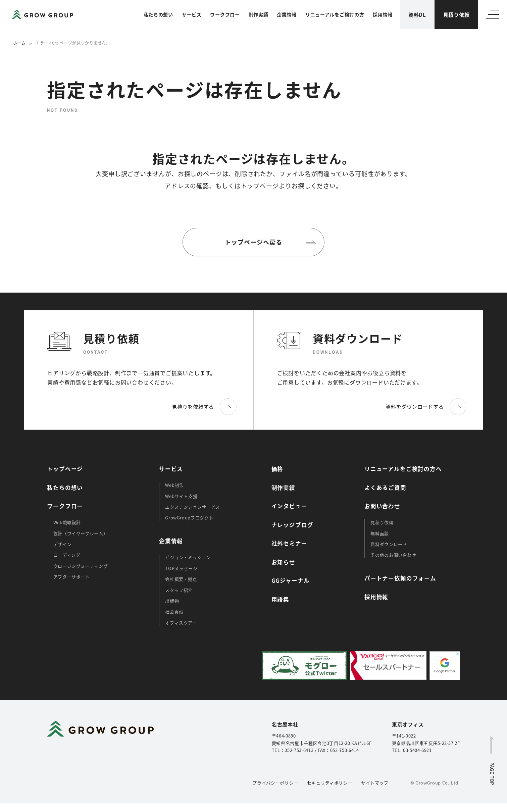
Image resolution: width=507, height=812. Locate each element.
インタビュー (289, 506)
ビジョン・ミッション (188, 557)
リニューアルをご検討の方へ (403, 469)
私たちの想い (158, 14)
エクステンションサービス (193, 507)
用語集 (280, 599)
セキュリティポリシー (330, 783)
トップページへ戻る (253, 242)
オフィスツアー (181, 623)
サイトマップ (375, 783)
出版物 (172, 601)
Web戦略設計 (67, 522)
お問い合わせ (382, 506)
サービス (192, 14)
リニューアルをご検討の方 (335, 14)
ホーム (19, 43)
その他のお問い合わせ (393, 555)
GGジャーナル (291, 580)
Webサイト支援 (181, 496)
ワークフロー (225, 14)
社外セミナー (289, 543)
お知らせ (283, 562)
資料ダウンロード (389, 544)
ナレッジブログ (292, 525)
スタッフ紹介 (179, 590)
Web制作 (174, 485)
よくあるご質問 (385, 488)
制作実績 (259, 14)
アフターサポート (72, 577)
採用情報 (383, 14)
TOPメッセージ (181, 568)
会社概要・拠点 (181, 579)
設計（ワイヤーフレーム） (81, 533)
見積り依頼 (457, 14)
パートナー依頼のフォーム (400, 578)
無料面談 (380, 533)
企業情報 (287, 14)
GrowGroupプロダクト (189, 518)
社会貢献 (174, 612)
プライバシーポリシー (275, 783)
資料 (417, 14)
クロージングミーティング (81, 566)
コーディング (67, 555)
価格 (277, 469)
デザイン (63, 544)
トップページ (65, 469)
